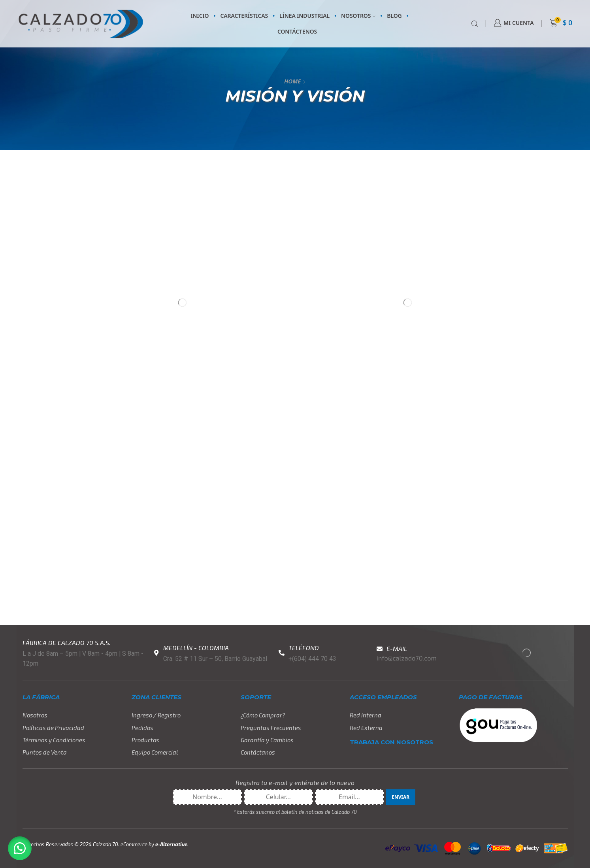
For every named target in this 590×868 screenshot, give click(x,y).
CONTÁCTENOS (297, 31)
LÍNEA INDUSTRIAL (304, 16)
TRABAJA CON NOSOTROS (391, 742)
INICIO (200, 16)
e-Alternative (171, 844)
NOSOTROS (358, 16)
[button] (20, 848)
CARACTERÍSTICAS (244, 16)
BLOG (394, 16)
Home (292, 81)
